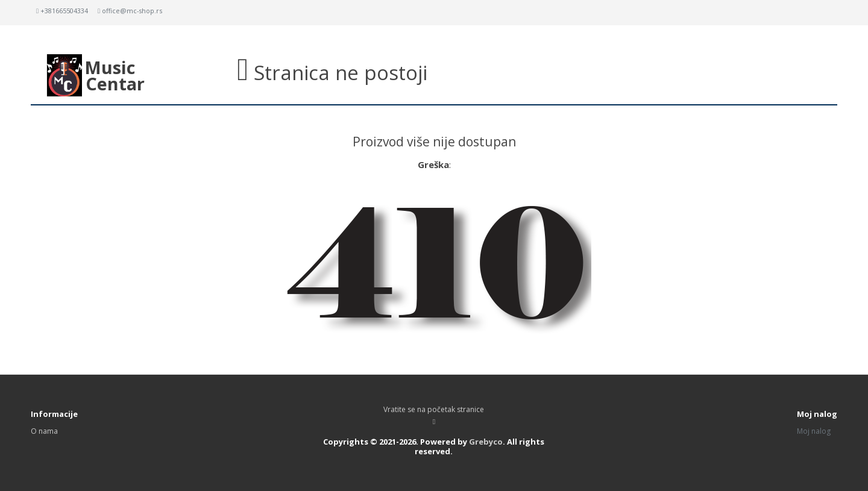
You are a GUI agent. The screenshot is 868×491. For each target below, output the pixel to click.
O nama (44, 431)
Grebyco (486, 442)
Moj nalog (814, 431)
